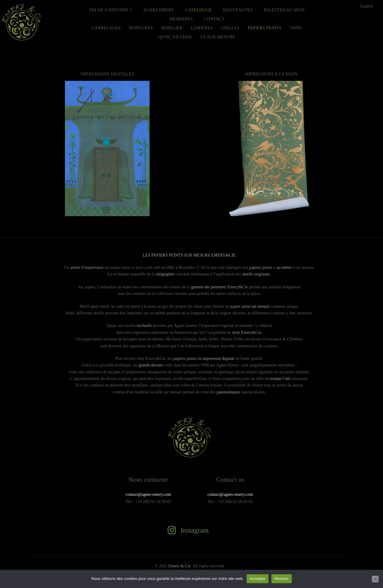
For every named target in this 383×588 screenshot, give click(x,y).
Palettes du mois (284, 10)
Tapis (296, 28)
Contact (214, 19)
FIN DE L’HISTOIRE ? (111, 10)
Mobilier (172, 28)
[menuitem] (367, 6)
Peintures (141, 28)
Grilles (230, 28)
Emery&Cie (219, 287)
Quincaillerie (175, 37)
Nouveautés (238, 10)
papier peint (250, 306)
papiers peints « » (271, 268)
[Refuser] (375, 579)
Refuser (281, 579)
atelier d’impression (87, 268)
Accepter (257, 579)
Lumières (202, 28)
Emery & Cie (180, 566)
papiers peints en (204, 359)
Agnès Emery (159, 10)
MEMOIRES (181, 19)
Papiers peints (265, 28)
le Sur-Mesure (218, 37)
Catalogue (199, 10)
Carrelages (106, 28)
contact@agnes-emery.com (230, 494)
